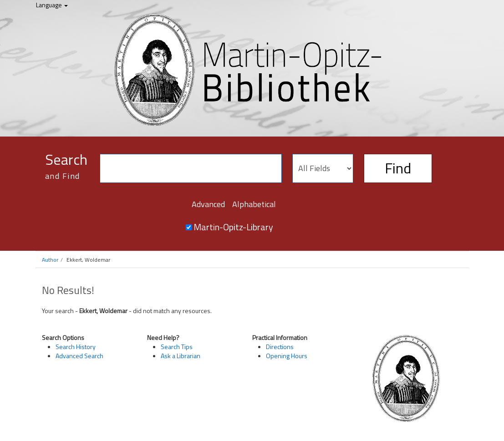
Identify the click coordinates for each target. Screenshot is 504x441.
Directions (280, 347)
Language (52, 5)
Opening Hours (287, 356)
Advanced (208, 204)
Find (398, 168)
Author (50, 260)
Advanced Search (79, 356)
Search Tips (177, 347)
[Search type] (323, 168)
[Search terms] (191, 168)
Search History (76, 347)
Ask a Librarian (181, 356)
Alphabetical (254, 204)
